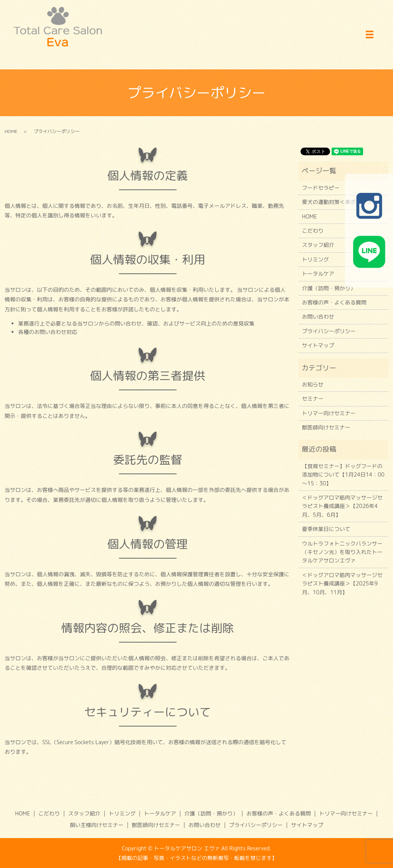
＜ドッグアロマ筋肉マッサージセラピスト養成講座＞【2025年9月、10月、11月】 (342, 584)
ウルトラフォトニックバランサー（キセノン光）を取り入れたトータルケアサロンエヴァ (342, 552)
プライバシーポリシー (329, 331)
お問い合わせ (318, 316)
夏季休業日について (326, 529)
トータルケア (318, 274)
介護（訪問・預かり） (329, 288)
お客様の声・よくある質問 (334, 302)
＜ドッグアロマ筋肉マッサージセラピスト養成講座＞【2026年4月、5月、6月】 (342, 506)
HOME (11, 131)
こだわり (313, 231)
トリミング (315, 259)
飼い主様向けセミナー (97, 825)
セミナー (313, 399)
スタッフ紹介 (318, 245)
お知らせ (313, 384)
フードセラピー (321, 188)
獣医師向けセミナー (326, 427)
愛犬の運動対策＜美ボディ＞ (337, 202)
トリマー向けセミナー (329, 413)
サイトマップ (318, 345)
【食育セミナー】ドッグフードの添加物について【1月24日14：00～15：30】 (343, 475)
